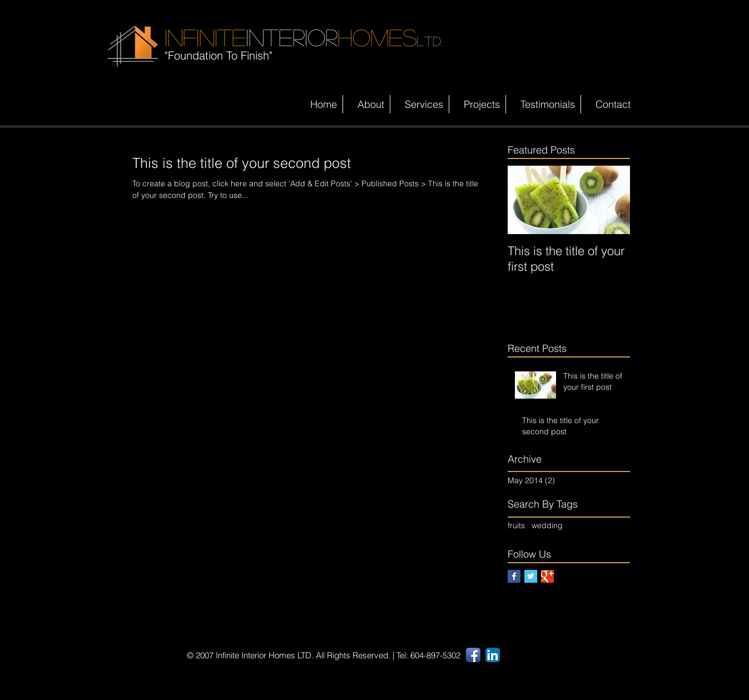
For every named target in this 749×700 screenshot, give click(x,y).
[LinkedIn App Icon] (493, 655)
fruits (516, 525)
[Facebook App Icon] (473, 655)
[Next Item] (612, 200)
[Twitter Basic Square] (531, 576)
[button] (420, 104)
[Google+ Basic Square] (547, 576)
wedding (547, 525)
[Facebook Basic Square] (514, 576)
